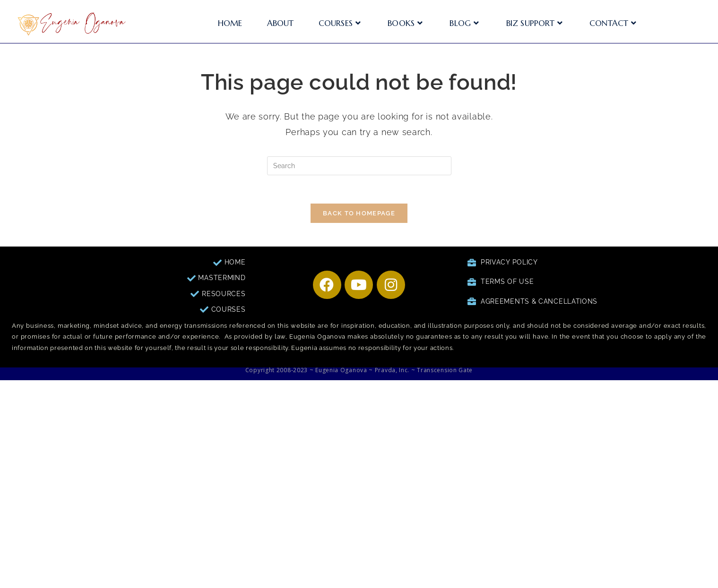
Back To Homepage (359, 213)
